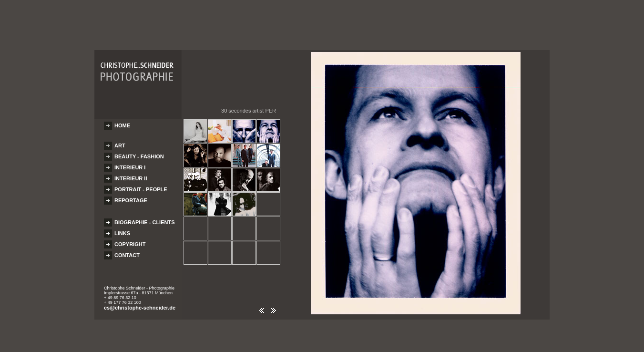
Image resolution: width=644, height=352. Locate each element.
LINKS (122, 229)
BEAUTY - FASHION (139, 152)
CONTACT (127, 251)
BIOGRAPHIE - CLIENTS (145, 218)
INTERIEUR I (130, 163)
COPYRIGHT (130, 240)
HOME (122, 121)
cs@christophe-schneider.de (140, 303)
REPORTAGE (131, 196)
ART (120, 141)
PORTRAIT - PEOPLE (141, 185)
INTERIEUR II (131, 174)
